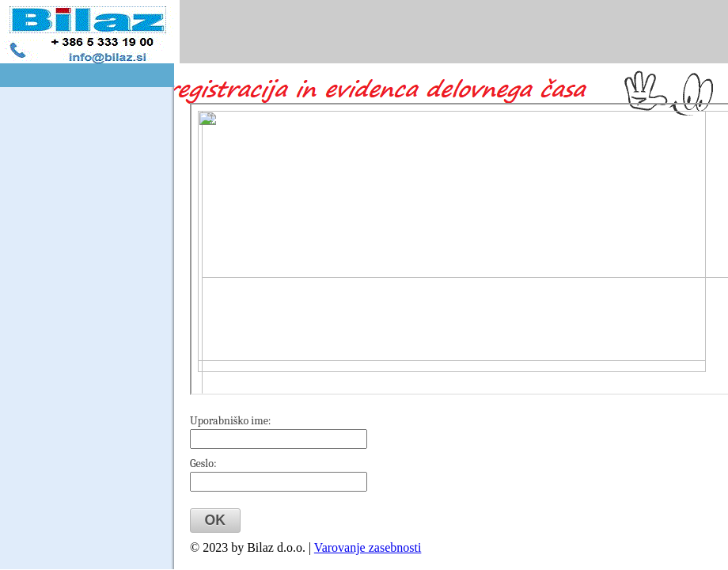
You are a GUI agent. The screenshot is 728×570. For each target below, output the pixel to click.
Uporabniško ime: (231, 421)
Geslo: (203, 464)
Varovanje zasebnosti (368, 547)
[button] (215, 521)
